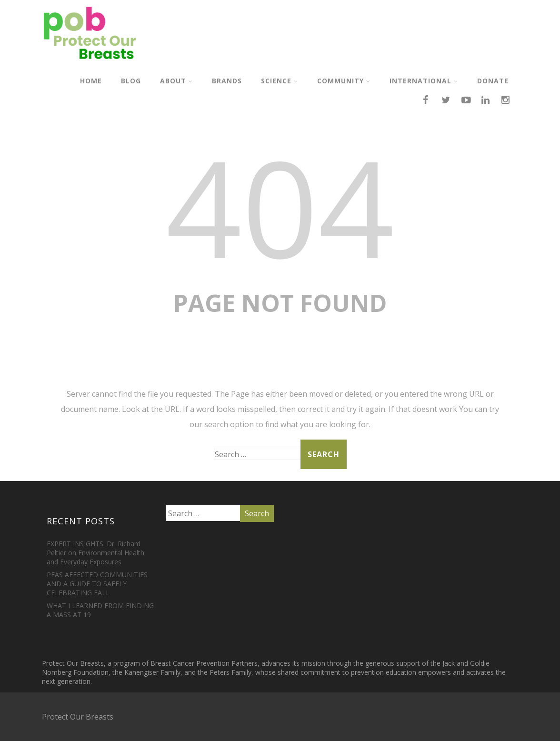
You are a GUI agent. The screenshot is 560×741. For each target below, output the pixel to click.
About (176, 81)
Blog (131, 81)
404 (280, 206)
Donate (493, 81)
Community (344, 81)
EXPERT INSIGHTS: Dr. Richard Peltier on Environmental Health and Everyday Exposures (95, 553)
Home (91, 81)
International (424, 81)
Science (280, 81)
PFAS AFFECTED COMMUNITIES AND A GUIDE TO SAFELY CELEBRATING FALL (97, 584)
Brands (227, 81)
